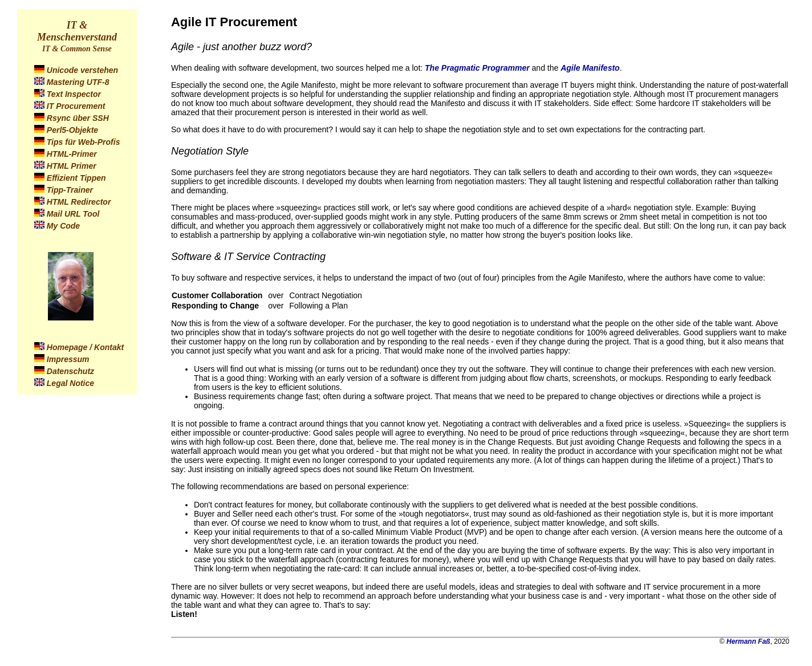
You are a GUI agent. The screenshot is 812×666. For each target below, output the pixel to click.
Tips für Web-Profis (84, 142)
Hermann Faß (748, 641)
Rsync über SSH (78, 118)
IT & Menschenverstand (77, 31)
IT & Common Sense (77, 49)
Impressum (68, 359)
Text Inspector (74, 94)
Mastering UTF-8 (78, 82)
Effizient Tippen (76, 178)
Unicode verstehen (82, 70)
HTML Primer (72, 166)
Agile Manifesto (590, 68)
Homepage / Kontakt (85, 347)
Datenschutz (70, 371)
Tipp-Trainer (70, 190)
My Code (63, 226)
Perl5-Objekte (72, 130)
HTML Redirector (79, 202)
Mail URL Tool (73, 214)
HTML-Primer (72, 154)
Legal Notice (70, 383)
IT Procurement (76, 106)
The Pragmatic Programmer (477, 68)
